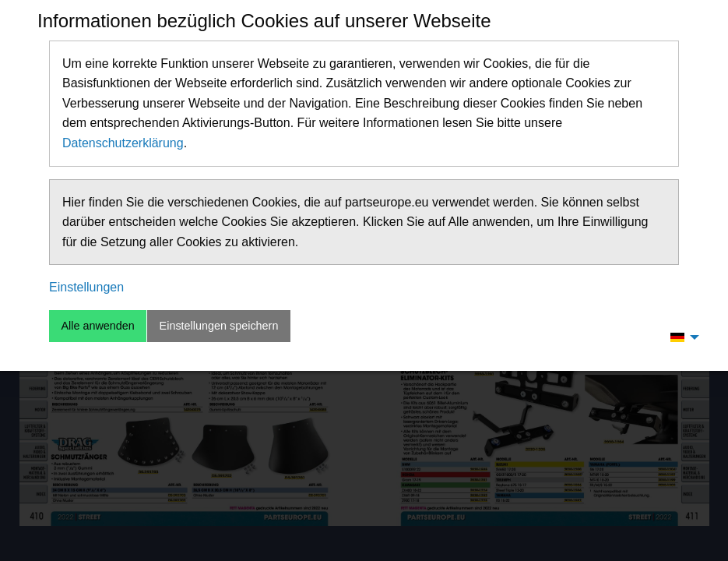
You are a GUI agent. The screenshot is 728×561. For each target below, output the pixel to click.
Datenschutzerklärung (123, 143)
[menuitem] (681, 337)
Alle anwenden (97, 326)
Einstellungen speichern (219, 326)
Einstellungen (86, 287)
